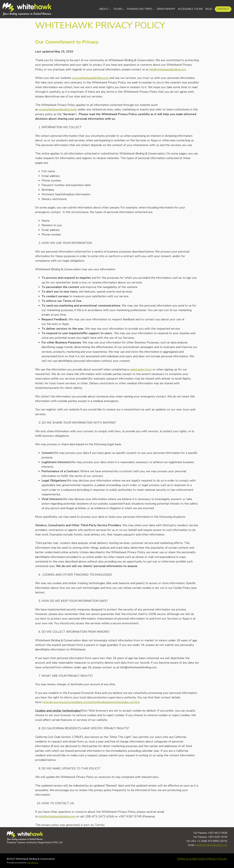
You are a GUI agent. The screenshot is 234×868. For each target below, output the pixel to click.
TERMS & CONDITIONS (191, 859)
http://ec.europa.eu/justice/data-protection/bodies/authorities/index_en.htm (91, 702)
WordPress (33, 863)
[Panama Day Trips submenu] (153, 9)
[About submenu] (110, 9)
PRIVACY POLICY (217, 859)
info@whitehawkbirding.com (168, 69)
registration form (141, 369)
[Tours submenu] (124, 9)
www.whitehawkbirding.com (90, 78)
